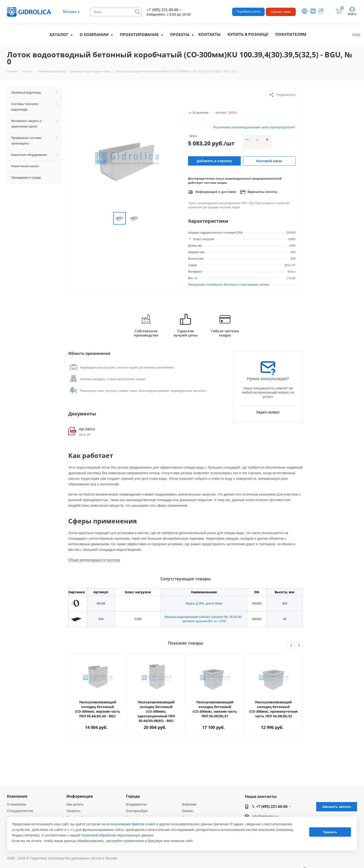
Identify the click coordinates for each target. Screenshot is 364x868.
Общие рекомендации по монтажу (94, 560)
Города (133, 796)
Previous (291, 646)
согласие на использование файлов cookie (121, 824)
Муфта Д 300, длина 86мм (204, 603)
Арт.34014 (87, 429)
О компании (94, 34)
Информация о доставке (212, 192)
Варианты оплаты (259, 192)
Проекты (180, 34)
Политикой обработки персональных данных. (118, 835)
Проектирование (139, 34)
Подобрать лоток (248, 11)
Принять (330, 832)
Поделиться (282, 95)
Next (299, 646)
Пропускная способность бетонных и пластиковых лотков (228, 285)
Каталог (59, 34)
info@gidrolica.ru (265, 816)
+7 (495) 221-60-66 (162, 10)
